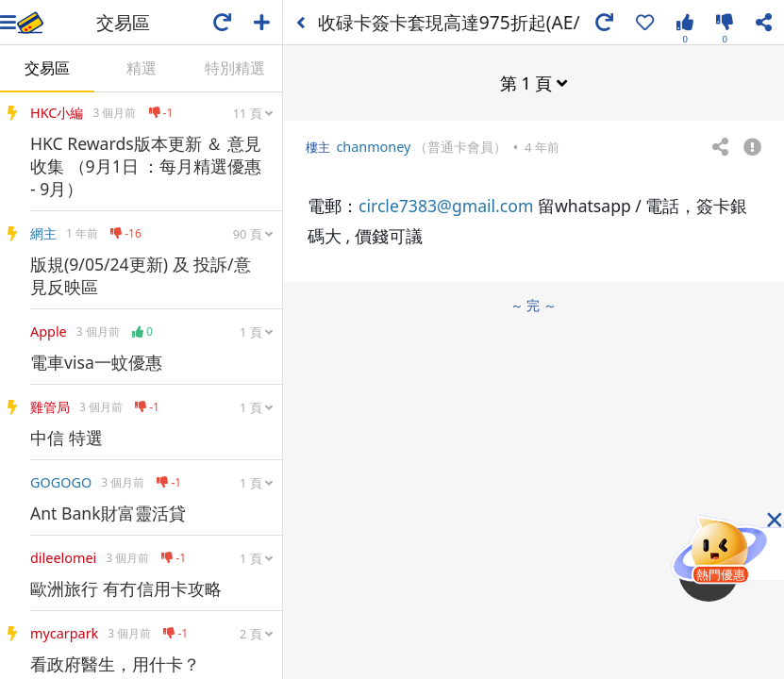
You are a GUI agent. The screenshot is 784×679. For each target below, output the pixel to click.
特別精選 (235, 68)
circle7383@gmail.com (446, 206)
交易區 (47, 68)
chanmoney (373, 147)
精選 (142, 68)
